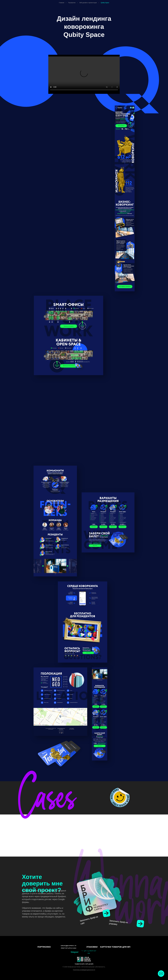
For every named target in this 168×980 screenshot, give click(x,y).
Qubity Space (105, 3)
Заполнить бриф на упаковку (118, 922)
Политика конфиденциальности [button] (84, 970)
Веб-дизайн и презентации (88, 3)
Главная (62, 3)
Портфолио (72, 3)
